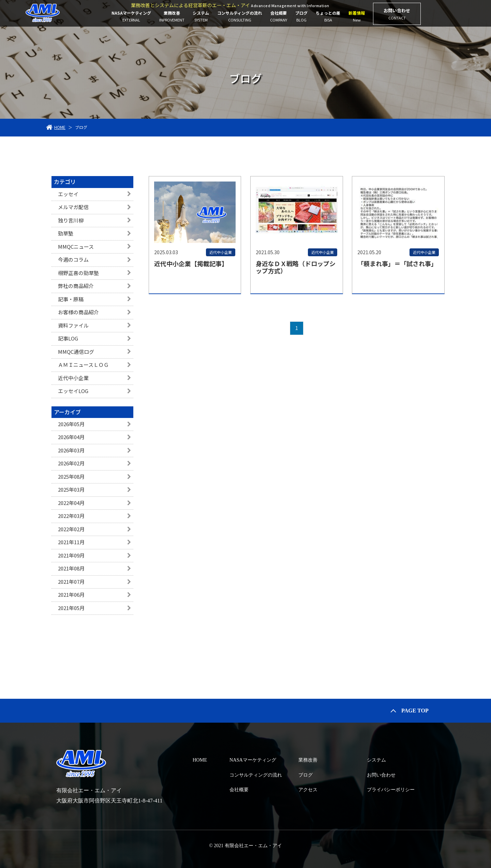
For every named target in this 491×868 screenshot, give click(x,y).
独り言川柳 (71, 220)
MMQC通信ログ (76, 352)
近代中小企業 (73, 378)
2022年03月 (71, 516)
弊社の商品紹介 (76, 286)
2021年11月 (71, 542)
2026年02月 (71, 463)
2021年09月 (71, 555)
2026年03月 (71, 450)
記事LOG (68, 338)
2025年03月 (71, 489)
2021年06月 (71, 595)
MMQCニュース (76, 247)
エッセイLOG (73, 391)
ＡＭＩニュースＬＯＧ (83, 365)
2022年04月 (71, 503)
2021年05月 (71, 608)
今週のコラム (73, 259)
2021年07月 (71, 582)
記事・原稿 (71, 299)
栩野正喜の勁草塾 (78, 273)
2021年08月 (71, 568)
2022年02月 (71, 529)
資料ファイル (73, 325)
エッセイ (68, 194)
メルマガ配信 (73, 207)
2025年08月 (71, 476)
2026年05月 (71, 424)
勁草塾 (66, 233)
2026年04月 (71, 437)
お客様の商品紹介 (78, 312)
